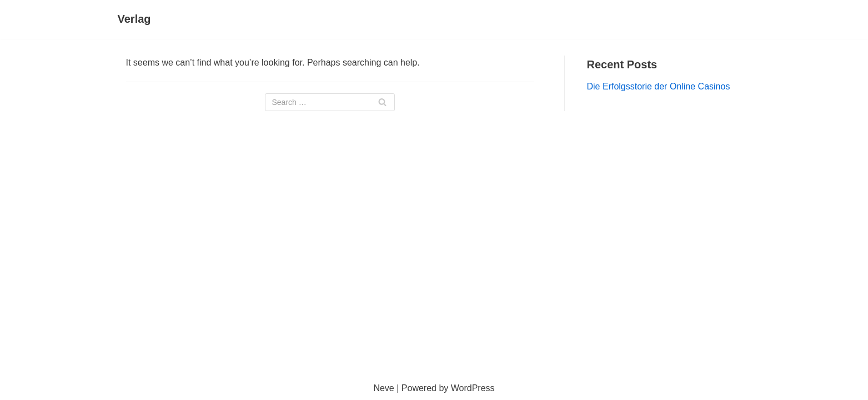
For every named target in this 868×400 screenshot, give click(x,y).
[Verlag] (134, 19)
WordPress (473, 388)
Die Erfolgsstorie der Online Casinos (659, 86)
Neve (383, 388)
